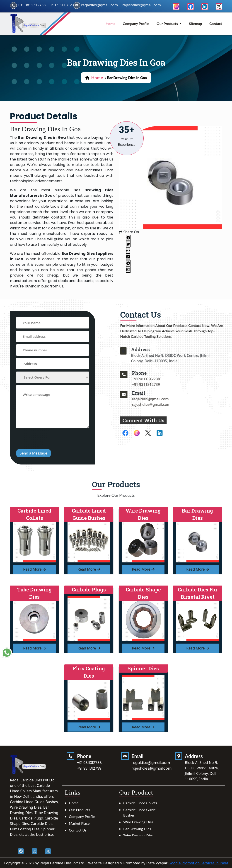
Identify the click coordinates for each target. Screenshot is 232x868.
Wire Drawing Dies (138, 822)
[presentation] (51, 439)
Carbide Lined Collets (140, 803)
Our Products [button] (168, 23)
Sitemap (195, 23)
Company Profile (136, 23)
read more (34, 569)
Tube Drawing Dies (138, 835)
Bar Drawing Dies (137, 829)
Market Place (79, 823)
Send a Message (34, 453)
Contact (216, 23)
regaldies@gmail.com (99, 5)
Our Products (79, 810)
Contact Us (78, 830)
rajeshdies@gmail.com (172, 404)
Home (74, 803)
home (110, 23)
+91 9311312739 (64, 5)
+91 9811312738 (32, 5)
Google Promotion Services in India (198, 863)
